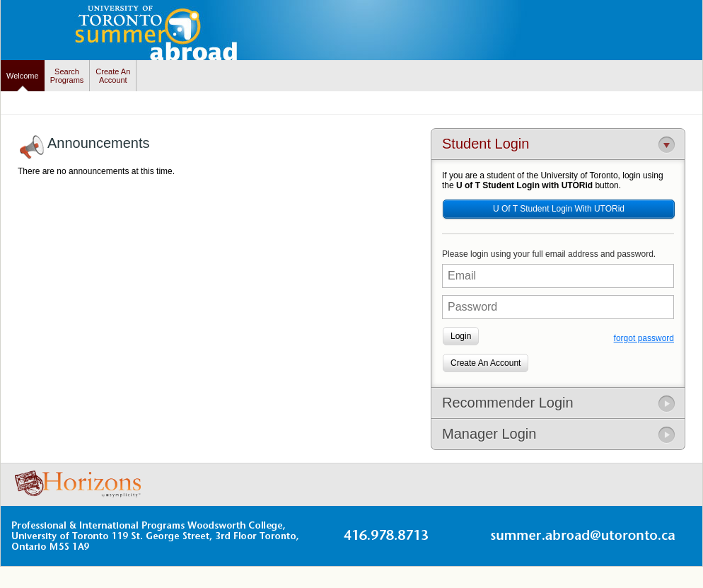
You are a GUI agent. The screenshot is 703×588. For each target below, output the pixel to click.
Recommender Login (508, 403)
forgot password (644, 338)
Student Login (486, 144)
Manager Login (489, 434)
